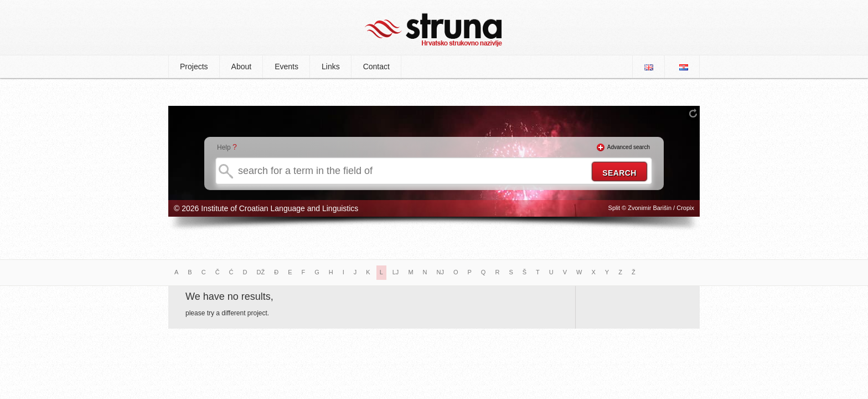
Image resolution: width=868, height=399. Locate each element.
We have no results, (229, 296)
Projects (194, 66)
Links (331, 66)
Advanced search (629, 147)
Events (286, 66)
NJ (440, 272)
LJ (396, 272)
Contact (376, 66)
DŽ (261, 272)
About (242, 66)
